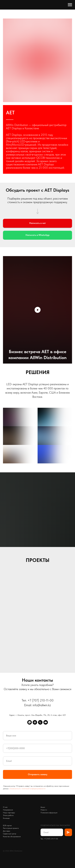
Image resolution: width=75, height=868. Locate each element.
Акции (43, 807)
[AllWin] (35, 722)
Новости (44, 810)
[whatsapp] (30, 722)
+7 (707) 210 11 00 (51, 839)
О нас (5, 807)
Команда (6, 818)
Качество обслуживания (12, 837)
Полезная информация (49, 813)
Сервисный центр (10, 834)
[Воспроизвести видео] (38, 310)
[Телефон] (40, 722)
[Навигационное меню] (70, 5)
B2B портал (7, 825)
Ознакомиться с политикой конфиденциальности (27, 789)
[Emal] (46, 722)
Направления (8, 810)
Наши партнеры (9, 813)
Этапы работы (8, 815)
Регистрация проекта (11, 828)
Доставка (6, 831)
